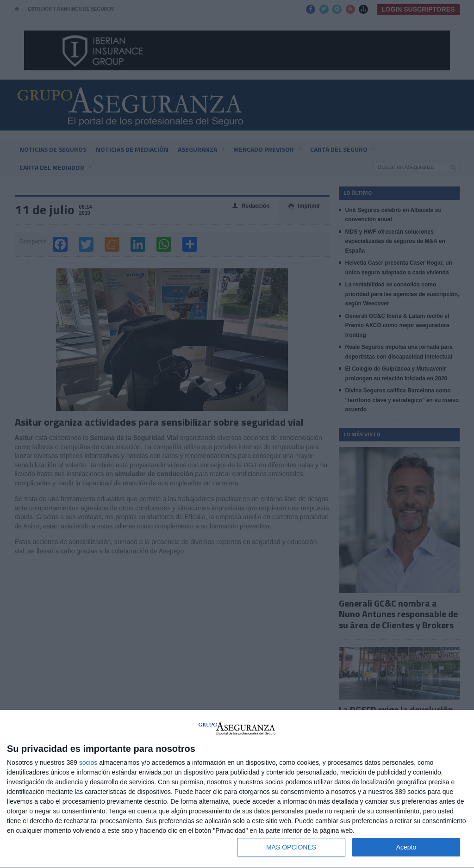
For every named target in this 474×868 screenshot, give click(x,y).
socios (88, 763)
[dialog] (237, 789)
